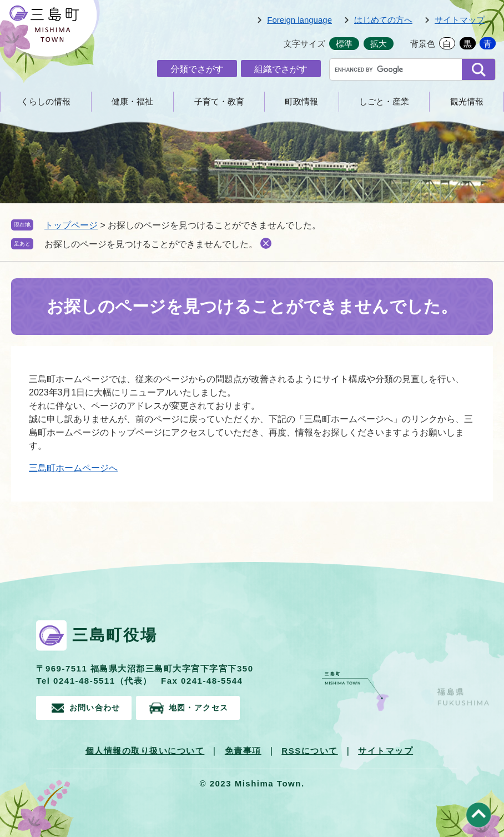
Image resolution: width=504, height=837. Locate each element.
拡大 (379, 44)
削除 (266, 243)
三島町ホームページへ (73, 468)
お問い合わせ (97, 707)
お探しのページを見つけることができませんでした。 (151, 244)
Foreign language (299, 20)
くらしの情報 (46, 101)
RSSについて (309, 749)
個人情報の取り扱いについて (145, 749)
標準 (344, 44)
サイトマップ (460, 20)
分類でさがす (197, 69)
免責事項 (243, 749)
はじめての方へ (383, 20)
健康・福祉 (132, 101)
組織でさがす (281, 69)
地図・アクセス (211, 707)
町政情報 (301, 101)
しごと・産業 (384, 101)
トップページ (71, 225)
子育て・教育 (219, 101)
